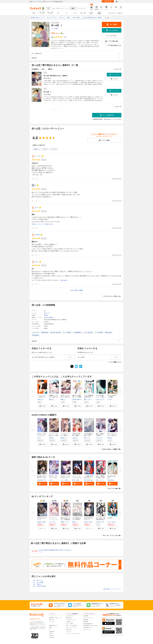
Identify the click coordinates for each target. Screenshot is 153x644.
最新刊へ (51, 69)
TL (66, 13)
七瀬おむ (105, 480)
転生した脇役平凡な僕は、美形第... (100, 478)
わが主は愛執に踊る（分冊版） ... (89, 435)
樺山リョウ (87, 438)
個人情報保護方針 (88, 624)
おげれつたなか (100, 400)
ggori (92, 480)
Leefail (77, 480)
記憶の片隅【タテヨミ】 (89, 519)
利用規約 (86, 622)
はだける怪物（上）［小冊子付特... (100, 397)
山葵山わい (75, 438)
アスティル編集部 (70, 522)
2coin (91, 522)
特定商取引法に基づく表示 (90, 626)
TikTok (51, 633)
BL (58, 13)
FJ (36, 185)
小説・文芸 (83, 13)
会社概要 (86, 616)
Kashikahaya (111, 480)
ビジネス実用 (91, 13)
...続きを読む (64, 280)
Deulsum (86, 522)
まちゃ (37, 207)
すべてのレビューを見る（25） (112, 296)
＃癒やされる (49, 224)
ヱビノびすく (52, 522)
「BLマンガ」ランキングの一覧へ (112, 536)
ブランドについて (88, 618)
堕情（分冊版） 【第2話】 (101, 435)
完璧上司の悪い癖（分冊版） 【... (77, 435)
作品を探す (69, 618)
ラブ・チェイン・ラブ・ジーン (53, 520)
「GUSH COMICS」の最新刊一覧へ (111, 449)
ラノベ (75, 13)
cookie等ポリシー (88, 628)
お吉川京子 (99, 522)
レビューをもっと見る (76, 290)
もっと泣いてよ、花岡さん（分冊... (64, 435)
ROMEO (110, 518)
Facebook (52, 637)
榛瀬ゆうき (64, 438)
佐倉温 (74, 400)
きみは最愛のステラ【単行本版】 (77, 520)
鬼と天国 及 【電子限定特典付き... (101, 519)
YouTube (51, 635)
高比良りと (52, 400)
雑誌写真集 (99, 13)
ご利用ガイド (120, 13)
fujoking (39, 522)
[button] (42, 406)
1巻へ (43, 69)
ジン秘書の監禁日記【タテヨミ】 (89, 478)
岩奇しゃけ (99, 480)
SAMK (44, 522)
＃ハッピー (54, 149)
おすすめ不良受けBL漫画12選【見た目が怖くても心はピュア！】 (55, 551)
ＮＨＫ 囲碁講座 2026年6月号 (89, 396)
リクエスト (69, 632)
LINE (50, 628)
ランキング (52, 622)
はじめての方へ (112, 13)
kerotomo (38, 235)
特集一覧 (51, 620)
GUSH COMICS (49, 317)
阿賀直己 (105, 522)
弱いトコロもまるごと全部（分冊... (112, 435)
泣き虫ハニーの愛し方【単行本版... (65, 397)
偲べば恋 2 (47, 92)
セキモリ (110, 400)
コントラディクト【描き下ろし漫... (42, 397)
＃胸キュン (37, 149)
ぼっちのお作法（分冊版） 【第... (112, 397)
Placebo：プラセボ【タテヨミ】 (66, 477)
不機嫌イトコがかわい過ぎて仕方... (53, 397)
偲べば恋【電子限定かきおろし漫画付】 (56, 76)
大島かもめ (40, 400)
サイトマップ (87, 630)
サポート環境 (69, 624)
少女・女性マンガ (50, 13)
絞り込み (48, 8)
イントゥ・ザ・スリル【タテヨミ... (77, 478)
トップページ (53, 616)
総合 (34, 13)
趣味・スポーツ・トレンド (91, 400)
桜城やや (79, 400)
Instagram (52, 632)
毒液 (74, 480)
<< (47, 109)
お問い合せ (69, 630)
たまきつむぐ (99, 438)
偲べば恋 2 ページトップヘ (112, 589)
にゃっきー (38, 156)
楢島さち (75, 522)
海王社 (46, 315)
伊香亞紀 (51, 438)
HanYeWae (87, 480)
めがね (39, 438)
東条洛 (62, 522)
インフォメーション (71, 628)
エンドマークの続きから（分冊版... (53, 435)
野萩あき (110, 438)
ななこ (37, 262)
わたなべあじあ (112, 522)
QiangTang (40, 480)
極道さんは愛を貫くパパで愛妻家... (77, 397)
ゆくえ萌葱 (55, 29)
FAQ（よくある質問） (72, 626)
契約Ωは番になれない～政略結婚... (66, 519)
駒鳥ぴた (63, 400)
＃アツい (45, 149)
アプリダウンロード (71, 620)
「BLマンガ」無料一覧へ (114, 489)
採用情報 (86, 620)
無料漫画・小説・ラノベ (56, 618)
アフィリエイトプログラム (73, 633)
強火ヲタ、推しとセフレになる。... (42, 435)
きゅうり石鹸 (64, 480)
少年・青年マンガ (42, 13)
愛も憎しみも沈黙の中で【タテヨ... (42, 478)
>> (106, 109)
